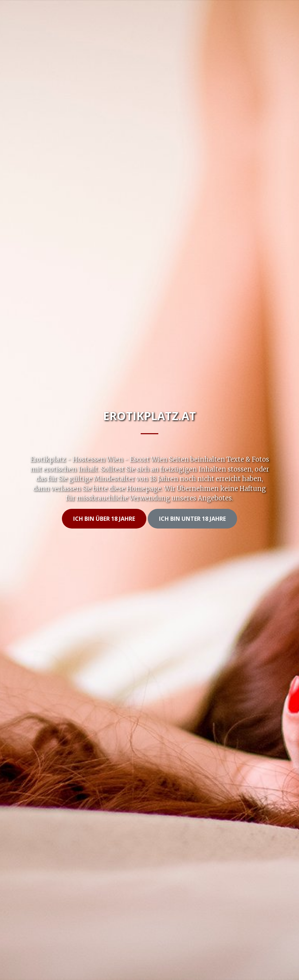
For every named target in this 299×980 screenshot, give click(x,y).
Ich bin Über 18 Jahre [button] (104, 519)
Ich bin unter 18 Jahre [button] (192, 519)
